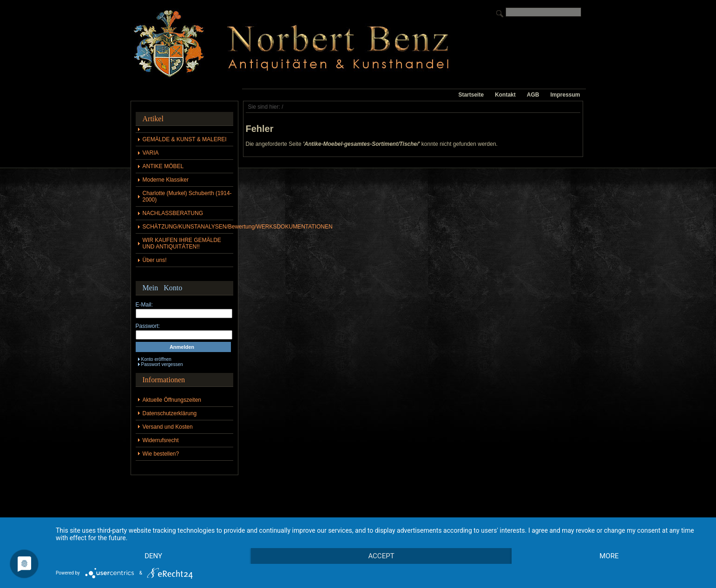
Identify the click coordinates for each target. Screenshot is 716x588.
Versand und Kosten (168, 427)
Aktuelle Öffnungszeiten (172, 400)
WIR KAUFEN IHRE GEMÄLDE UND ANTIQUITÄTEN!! (182, 243)
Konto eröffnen (156, 359)
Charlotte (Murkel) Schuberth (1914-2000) (187, 196)
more (609, 556)
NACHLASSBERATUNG (173, 213)
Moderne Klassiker (166, 180)
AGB (533, 95)
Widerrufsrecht (161, 440)
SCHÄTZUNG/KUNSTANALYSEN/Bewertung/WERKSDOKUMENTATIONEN (188, 227)
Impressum (565, 95)
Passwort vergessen (162, 364)
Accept (381, 556)
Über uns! (155, 260)
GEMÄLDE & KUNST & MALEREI (185, 139)
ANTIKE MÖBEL (163, 166)
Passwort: (148, 326)
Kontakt (505, 95)
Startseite (471, 95)
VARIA (151, 153)
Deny (153, 556)
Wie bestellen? (161, 454)
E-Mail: (144, 305)
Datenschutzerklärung (170, 413)
